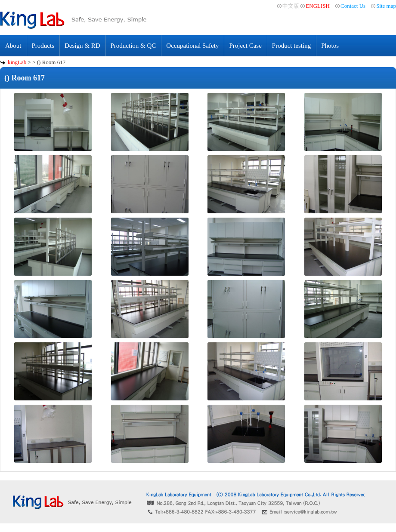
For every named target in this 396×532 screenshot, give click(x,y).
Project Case (245, 46)
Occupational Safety (192, 46)
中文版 (291, 6)
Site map (386, 6)
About (13, 46)
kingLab (17, 62)
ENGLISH (318, 6)
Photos (330, 46)
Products (43, 46)
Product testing (291, 46)
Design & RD (82, 46)
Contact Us (353, 6)
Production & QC (133, 46)
